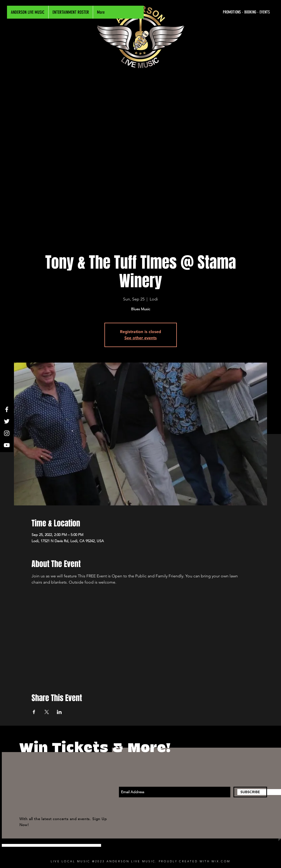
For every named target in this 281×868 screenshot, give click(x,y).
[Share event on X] (47, 712)
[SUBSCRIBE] (250, 792)
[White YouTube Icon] (7, 445)
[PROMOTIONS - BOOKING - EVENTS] (221, 12)
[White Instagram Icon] (7, 433)
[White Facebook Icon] (7, 409)
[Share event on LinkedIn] (59, 712)
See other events (140, 338)
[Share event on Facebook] (34, 712)
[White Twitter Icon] (7, 421)
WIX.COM (221, 861)
